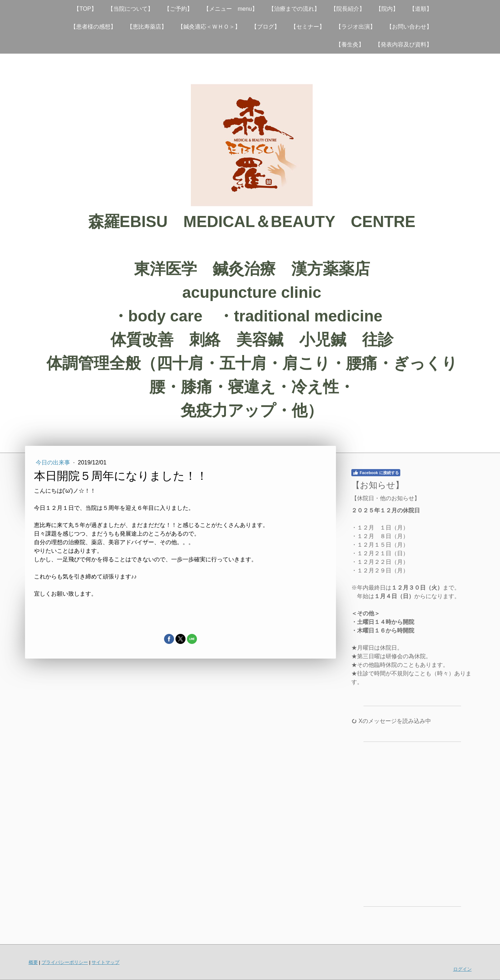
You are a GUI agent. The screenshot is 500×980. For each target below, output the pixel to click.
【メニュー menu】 (231, 9)
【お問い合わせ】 (409, 27)
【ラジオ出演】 (356, 27)
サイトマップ (105, 962)
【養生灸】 (350, 45)
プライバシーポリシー (65, 962)
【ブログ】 (266, 27)
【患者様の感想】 (93, 27)
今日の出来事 (54, 462)
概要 (33, 962)
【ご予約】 (178, 9)
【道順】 (421, 9)
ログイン (462, 969)
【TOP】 (85, 9)
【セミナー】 (308, 27)
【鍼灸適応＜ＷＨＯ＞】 (209, 27)
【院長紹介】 (348, 9)
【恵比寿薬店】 (147, 27)
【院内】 (387, 9)
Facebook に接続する (376, 473)
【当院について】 (130, 9)
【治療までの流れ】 (294, 9)
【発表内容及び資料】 (404, 45)
